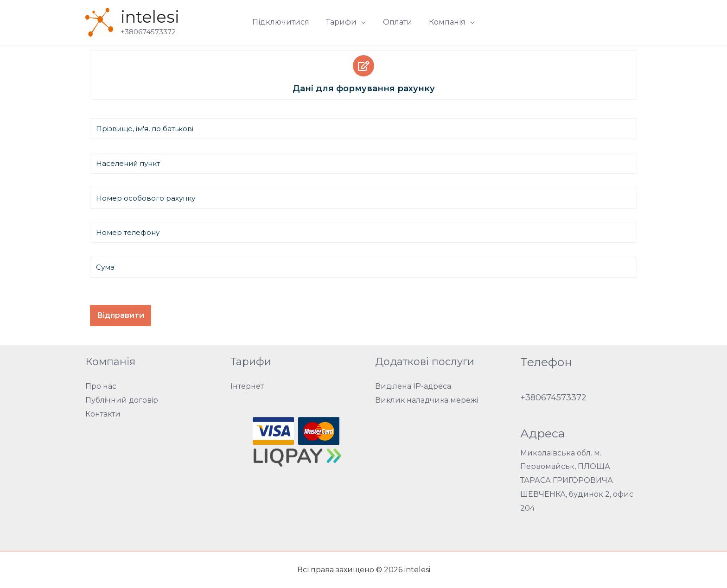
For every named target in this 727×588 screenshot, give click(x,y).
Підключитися (284, 22)
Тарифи (343, 22)
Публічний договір (122, 400)
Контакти (103, 414)
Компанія (444, 22)
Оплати (397, 22)
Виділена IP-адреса (414, 386)
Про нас (101, 386)
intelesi (150, 17)
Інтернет (247, 386)
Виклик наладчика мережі (428, 400)
